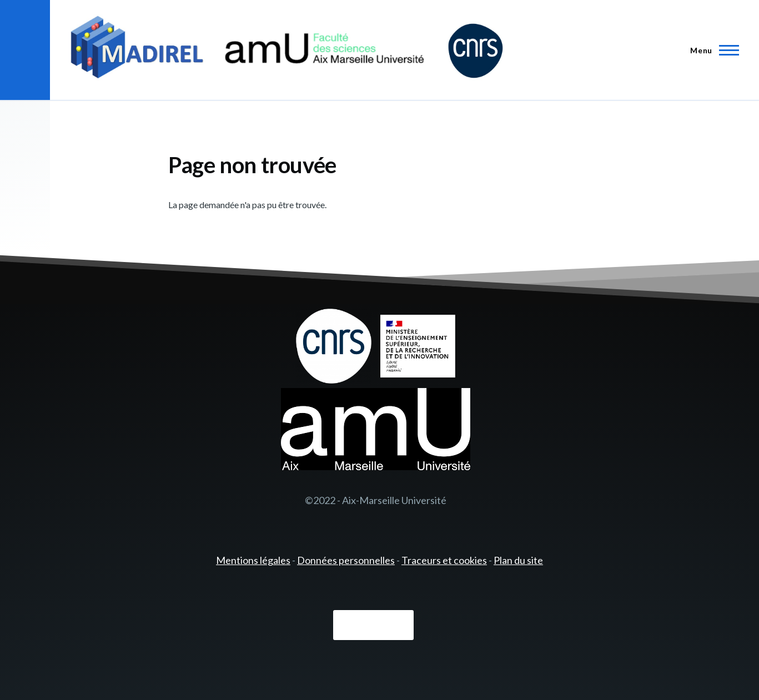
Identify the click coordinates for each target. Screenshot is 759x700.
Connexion (373, 626)
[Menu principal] (711, 50)
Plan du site (518, 560)
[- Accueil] (287, 50)
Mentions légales (253, 560)
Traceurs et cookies (444, 560)
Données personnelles (346, 560)
